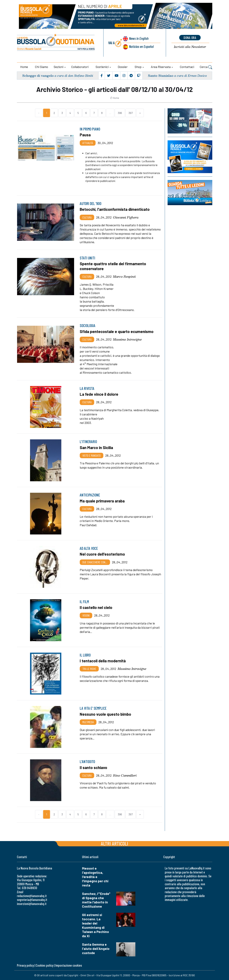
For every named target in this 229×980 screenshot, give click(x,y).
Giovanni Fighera (126, 217)
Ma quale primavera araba (102, 501)
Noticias (141, 46)
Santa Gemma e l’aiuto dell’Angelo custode (96, 949)
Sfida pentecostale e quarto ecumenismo (117, 331)
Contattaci (187, 67)
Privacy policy (25, 965)
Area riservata (161, 67)
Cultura (87, 217)
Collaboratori (80, 67)
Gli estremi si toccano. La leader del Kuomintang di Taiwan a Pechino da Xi (95, 925)
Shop (138, 67)
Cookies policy (45, 965)
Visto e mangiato (92, 455)
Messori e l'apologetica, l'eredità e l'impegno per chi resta (95, 877)
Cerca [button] (206, 67)
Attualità (88, 143)
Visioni (86, 615)
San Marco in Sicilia (96, 447)
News (139, 38)
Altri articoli (114, 843)
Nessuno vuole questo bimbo (105, 714)
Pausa (85, 135)
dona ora (190, 38)
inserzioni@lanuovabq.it (32, 904)
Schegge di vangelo (38, 75)
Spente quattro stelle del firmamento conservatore (113, 266)
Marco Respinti (124, 276)
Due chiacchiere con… (95, 562)
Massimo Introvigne (127, 339)
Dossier (123, 67)
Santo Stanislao (161, 75)
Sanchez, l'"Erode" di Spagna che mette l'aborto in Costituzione (96, 900)
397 (131, 113)
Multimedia (88, 722)
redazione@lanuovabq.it (32, 896)
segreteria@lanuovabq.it (32, 900)
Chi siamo (42, 67)
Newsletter (190, 47)
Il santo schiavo (93, 767)
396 (120, 113)
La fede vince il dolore (99, 394)
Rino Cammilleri (125, 775)
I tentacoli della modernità (103, 661)
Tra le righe (89, 669)
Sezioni (59, 67)
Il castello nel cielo (96, 607)
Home (24, 67)
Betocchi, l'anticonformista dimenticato (115, 209)
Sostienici (102, 67)
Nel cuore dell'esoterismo (102, 554)
